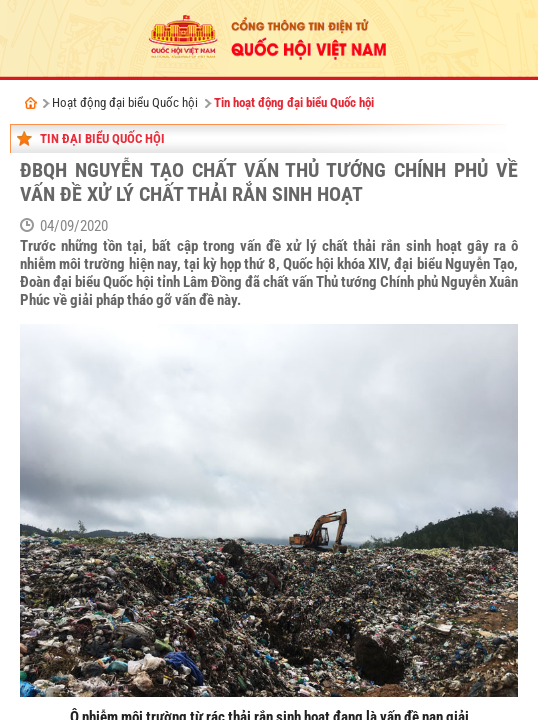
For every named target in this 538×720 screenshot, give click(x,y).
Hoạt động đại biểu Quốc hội (125, 102)
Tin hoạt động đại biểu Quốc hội (294, 102)
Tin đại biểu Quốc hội (102, 138)
